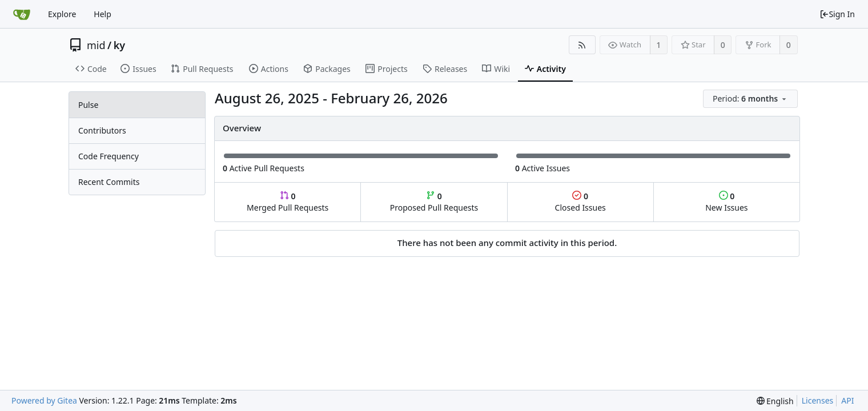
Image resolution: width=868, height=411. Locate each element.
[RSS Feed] (582, 45)
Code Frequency (108, 156)
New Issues (726, 202)
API (847, 400)
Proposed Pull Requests (434, 202)
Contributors (102, 130)
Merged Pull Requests (288, 202)
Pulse (88, 105)
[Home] (22, 14)
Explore (62, 14)
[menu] (751, 99)
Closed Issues (580, 202)
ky (119, 45)
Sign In (837, 14)
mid (96, 45)
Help (103, 14)
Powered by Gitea (44, 400)
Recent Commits (109, 182)
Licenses (818, 400)
